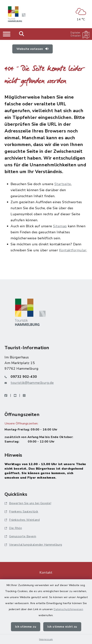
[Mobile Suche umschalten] (22, 34)
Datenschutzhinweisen (68, 609)
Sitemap (60, 226)
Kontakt (46, 573)
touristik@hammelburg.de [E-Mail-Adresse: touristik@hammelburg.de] (32, 383)
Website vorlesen (32, 49)
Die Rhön (13, 528)
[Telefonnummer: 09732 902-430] (46, 377)
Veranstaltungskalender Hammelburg (33, 545)
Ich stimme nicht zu (62, 627)
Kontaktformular (73, 250)
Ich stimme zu (26, 627)
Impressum (46, 639)
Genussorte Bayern (20, 536)
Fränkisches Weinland (22, 520)
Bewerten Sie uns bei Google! (28, 503)
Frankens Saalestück (21, 512)
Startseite (63, 184)
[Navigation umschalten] (7, 34)
